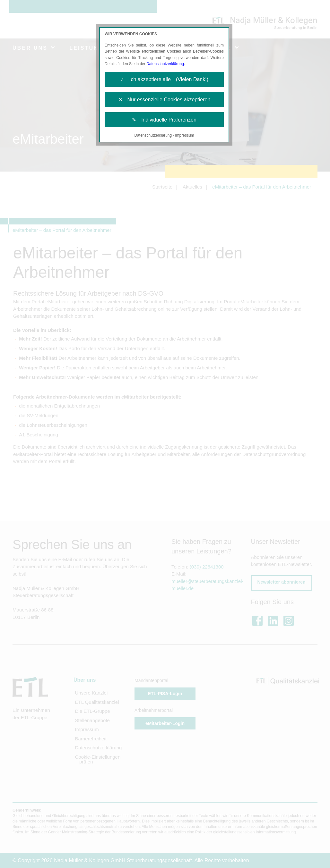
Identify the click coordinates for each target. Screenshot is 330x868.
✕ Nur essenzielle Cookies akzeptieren (164, 100)
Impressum (184, 135)
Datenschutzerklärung (165, 64)
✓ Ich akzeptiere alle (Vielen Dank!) (164, 79)
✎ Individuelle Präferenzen (164, 120)
